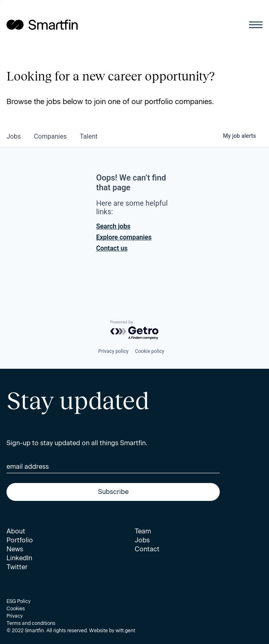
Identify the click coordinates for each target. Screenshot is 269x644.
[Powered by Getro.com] (135, 330)
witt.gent (125, 631)
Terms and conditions (31, 623)
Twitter (17, 567)
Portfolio (20, 540)
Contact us (112, 248)
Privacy (15, 616)
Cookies (16, 609)
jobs (14, 136)
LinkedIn (19, 558)
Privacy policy (113, 351)
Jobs (142, 540)
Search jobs (113, 226)
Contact (147, 549)
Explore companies (124, 237)
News (15, 549)
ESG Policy (19, 601)
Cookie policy (150, 351)
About (16, 531)
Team (143, 531)
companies (50, 136)
